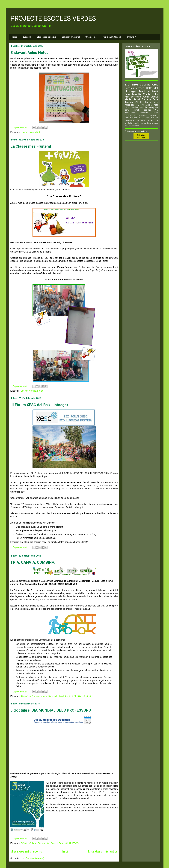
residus (148, 110)
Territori (129, 102)
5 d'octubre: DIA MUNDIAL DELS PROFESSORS (51, 710)
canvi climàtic (133, 110)
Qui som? (27, 37)
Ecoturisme (153, 115)
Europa (134, 118)
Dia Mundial (44, 843)
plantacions (148, 123)
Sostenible (89, 696)
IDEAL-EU (141, 118)
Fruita (40, 391)
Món (127, 97)
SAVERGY (131, 37)
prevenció (135, 126)
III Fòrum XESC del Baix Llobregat (39, 405)
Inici (65, 851)
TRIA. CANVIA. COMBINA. (33, 562)
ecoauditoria (153, 120)
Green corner (91, 37)
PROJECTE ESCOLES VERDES (53, 18)
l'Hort (141, 123)
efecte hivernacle (50, 696)
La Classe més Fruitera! (31, 146)
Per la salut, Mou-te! (112, 37)
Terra (155, 99)
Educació (63, 843)
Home (14, 37)
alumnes (25, 132)
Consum (36, 696)
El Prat (141, 105)
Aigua (146, 97)
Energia (128, 118)
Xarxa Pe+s (151, 102)
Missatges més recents (26, 851)
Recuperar (153, 107)
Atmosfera (26, 696)
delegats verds (149, 85)
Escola (149, 105)
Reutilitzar (154, 118)
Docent (54, 843)
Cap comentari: (20, 128)
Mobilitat (78, 696)
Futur (155, 94)
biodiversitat (130, 120)
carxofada (141, 120)
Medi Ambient (66, 696)
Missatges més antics (103, 851)
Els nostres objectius (46, 37)
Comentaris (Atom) (35, 858)
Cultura (33, 843)
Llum (127, 107)
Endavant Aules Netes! (30, 53)
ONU (148, 118)
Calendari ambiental (71, 37)
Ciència (25, 843)
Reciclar (144, 107)
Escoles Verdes (28, 391)
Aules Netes (36, 132)
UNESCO (74, 843)
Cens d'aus (131, 94)
